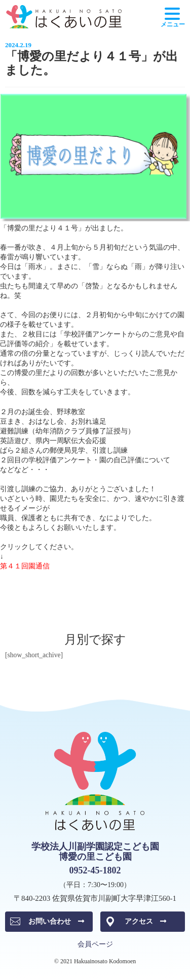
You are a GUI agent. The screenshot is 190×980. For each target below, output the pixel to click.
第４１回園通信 (25, 566)
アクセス (145, 921)
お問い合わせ (56, 921)
